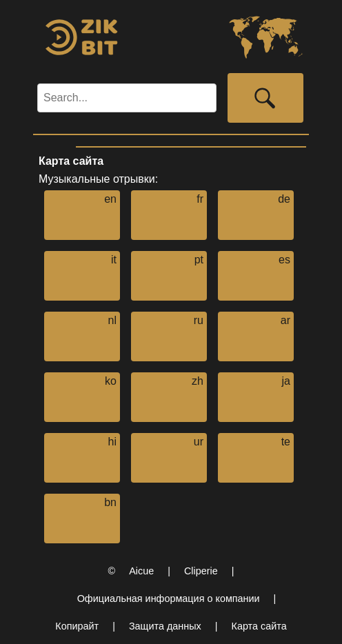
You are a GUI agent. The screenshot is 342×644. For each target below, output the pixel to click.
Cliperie (201, 571)
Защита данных (165, 626)
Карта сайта (259, 626)
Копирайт (77, 626)
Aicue (141, 571)
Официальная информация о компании (169, 598)
